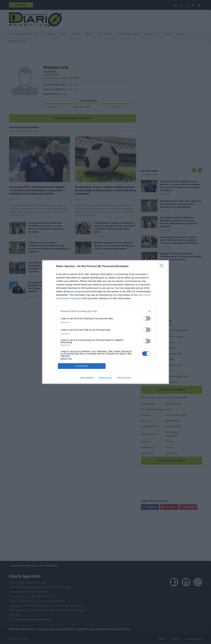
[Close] (163, 266)
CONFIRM (82, 366)
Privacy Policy (124, 378)
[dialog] (105, 322)
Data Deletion (87, 378)
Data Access (105, 378)
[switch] (146, 318)
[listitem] (105, 311)
